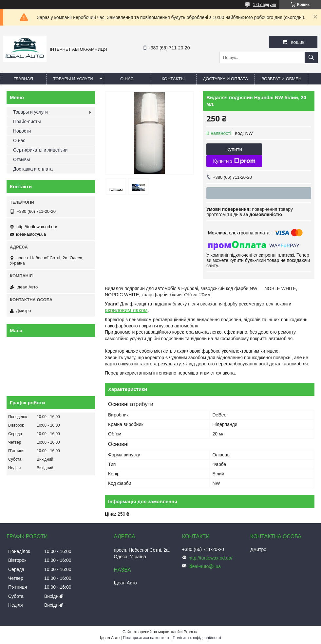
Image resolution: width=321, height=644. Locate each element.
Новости (22, 131)
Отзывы (21, 159)
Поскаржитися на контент (146, 638)
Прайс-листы (27, 121)
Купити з (234, 161)
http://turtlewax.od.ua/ (37, 227)
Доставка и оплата (226, 79)
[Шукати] (311, 57)
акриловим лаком (126, 310)
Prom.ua (191, 632)
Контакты (173, 79)
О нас (127, 79)
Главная (23, 79)
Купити (234, 149)
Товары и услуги (73, 79)
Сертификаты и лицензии (40, 150)
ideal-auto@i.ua (31, 234)
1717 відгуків (264, 5)
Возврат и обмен (281, 79)
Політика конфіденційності (197, 638)
